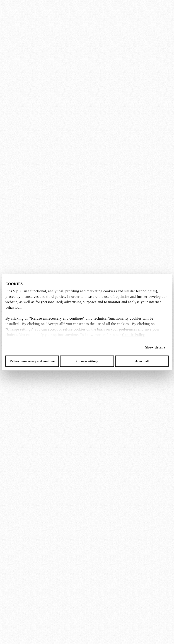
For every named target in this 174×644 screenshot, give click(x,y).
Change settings (87, 361)
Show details (155, 347)
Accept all (142, 361)
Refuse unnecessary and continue (32, 361)
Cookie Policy (133, 335)
